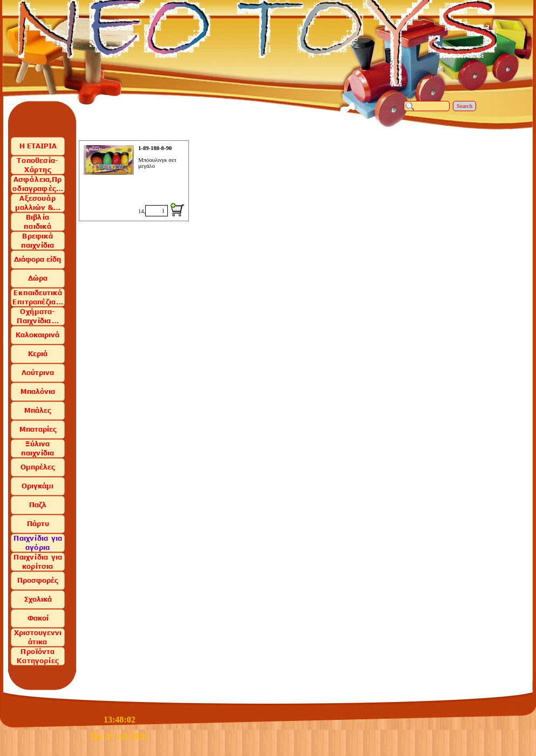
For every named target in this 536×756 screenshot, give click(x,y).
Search (464, 106)
